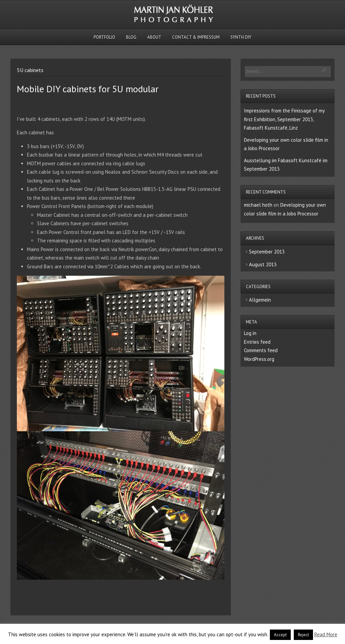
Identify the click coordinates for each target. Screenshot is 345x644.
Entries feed (257, 342)
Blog (131, 37)
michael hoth (258, 205)
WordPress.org (259, 359)
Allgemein (260, 300)
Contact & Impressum (196, 37)
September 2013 (267, 252)
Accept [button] (280, 635)
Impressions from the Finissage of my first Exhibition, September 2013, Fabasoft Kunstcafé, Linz (284, 119)
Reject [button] (303, 635)
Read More (326, 634)
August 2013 (263, 264)
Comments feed (261, 350)
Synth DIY (241, 37)
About (154, 37)
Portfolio (104, 37)
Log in (250, 333)
